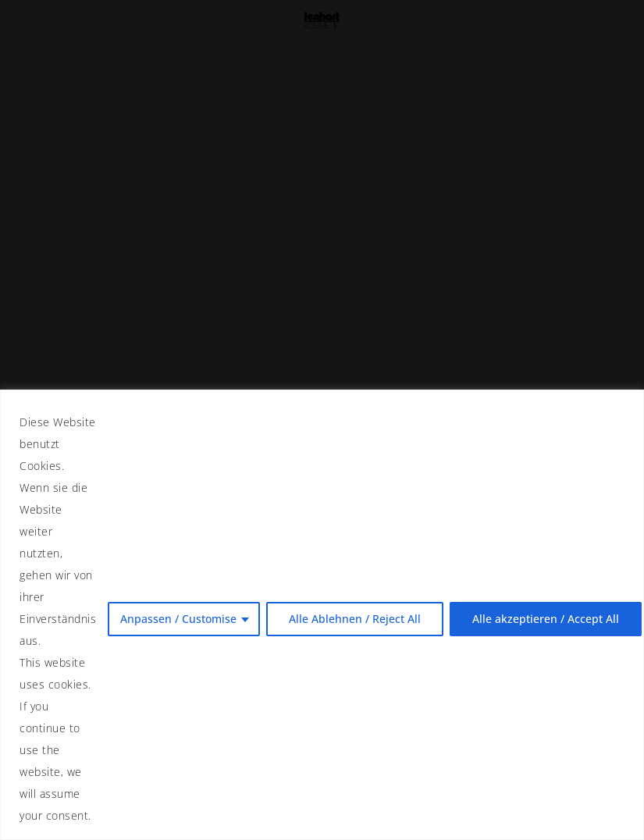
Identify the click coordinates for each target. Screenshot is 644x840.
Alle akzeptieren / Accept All (546, 619)
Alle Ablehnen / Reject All (355, 619)
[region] (322, 615)
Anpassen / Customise (178, 619)
